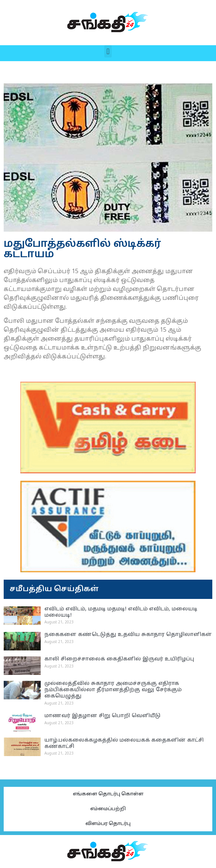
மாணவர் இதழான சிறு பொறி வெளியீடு (102, 716)
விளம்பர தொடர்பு (108, 824)
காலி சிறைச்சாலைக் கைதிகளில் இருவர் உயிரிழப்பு (119, 659)
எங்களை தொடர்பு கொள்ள (108, 794)
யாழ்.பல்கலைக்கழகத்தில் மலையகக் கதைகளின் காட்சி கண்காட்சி (124, 743)
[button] (108, 51)
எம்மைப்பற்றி (108, 809)
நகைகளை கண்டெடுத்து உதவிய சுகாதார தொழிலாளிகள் (128, 635)
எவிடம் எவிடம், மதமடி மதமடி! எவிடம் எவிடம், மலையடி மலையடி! (121, 612)
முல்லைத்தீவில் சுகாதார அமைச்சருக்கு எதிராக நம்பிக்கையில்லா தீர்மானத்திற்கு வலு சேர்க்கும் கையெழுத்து (113, 690)
